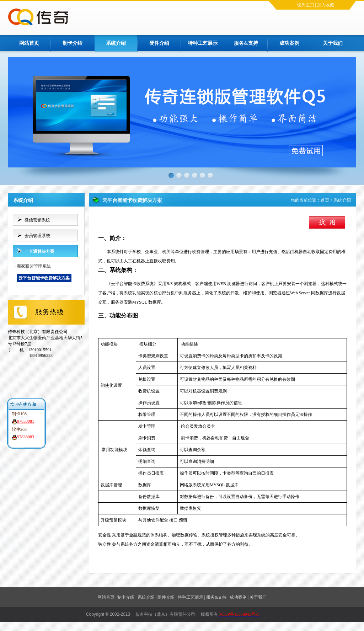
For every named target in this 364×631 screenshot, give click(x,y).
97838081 (26, 421)
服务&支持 (246, 43)
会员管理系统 (37, 236)
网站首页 (29, 43)
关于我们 (333, 43)
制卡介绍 (73, 43)
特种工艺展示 (203, 43)
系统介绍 (116, 43)
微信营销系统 (37, 220)
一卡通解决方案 (39, 251)
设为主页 (306, 5)
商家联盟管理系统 (34, 266)
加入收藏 (326, 5)
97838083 (26, 437)
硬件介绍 (159, 43)
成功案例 (289, 43)
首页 (325, 200)
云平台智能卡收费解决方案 (44, 278)
